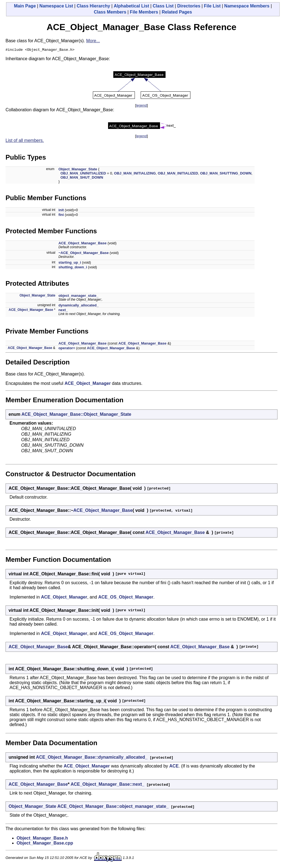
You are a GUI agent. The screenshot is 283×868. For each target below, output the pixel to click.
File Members (144, 12)
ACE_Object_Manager (87, 384)
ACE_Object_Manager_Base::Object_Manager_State (76, 415)
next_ (63, 311)
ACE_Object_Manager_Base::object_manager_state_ (113, 807)
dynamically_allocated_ (78, 306)
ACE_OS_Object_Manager (126, 598)
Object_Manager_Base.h (42, 839)
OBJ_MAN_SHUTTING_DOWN (226, 174)
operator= (67, 349)
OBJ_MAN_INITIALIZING (135, 174)
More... (93, 41)
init (61, 211)
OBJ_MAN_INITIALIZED (178, 174)
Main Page (25, 6)
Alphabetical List (131, 6)
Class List (163, 6)
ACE (174, 767)
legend (141, 106)
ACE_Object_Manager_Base (82, 244)
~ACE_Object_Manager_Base (83, 254)
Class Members (110, 12)
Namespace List (56, 6)
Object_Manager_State (78, 170)
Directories (189, 6)
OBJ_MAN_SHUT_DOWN (82, 178)
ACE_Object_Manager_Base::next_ (107, 785)
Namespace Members (247, 6)
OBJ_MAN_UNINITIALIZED (83, 174)
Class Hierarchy (93, 6)
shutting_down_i (73, 268)
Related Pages (177, 12)
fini (61, 215)
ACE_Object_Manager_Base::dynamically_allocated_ (92, 758)
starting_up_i (70, 263)
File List (212, 6)
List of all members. (25, 141)
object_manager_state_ (78, 296)
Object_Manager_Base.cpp (45, 844)
